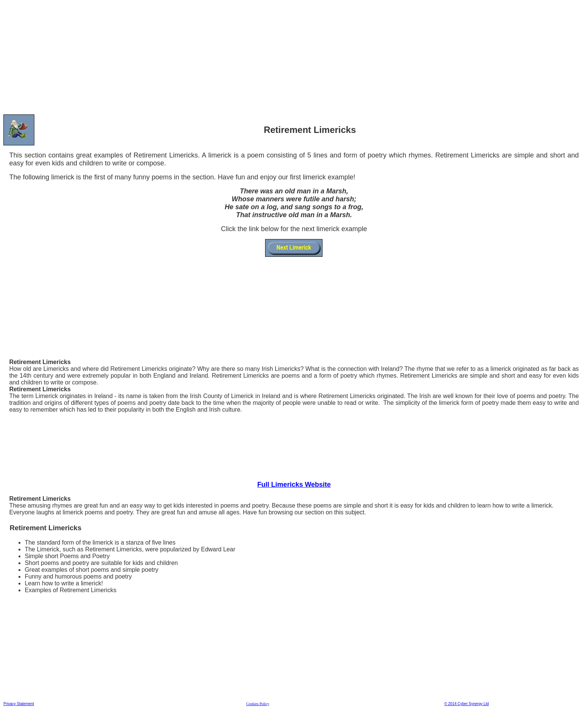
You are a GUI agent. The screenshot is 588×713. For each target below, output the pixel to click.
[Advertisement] (230, 56)
